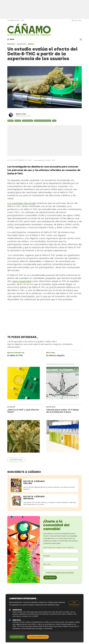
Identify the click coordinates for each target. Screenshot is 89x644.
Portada (11, 44)
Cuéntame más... (16, 460)
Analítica (17, 620)
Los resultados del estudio (22, 203)
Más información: (74, 603)
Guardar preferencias (38, 637)
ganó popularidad (22, 281)
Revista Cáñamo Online (34, 482)
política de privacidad (64, 573)
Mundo (31, 44)
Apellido (47, 564)
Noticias (22, 44)
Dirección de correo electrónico (59, 548)
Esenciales (17, 610)
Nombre (47, 556)
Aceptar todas (17, 637)
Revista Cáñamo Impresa (34, 498)
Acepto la (60, 573)
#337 (23, 21)
